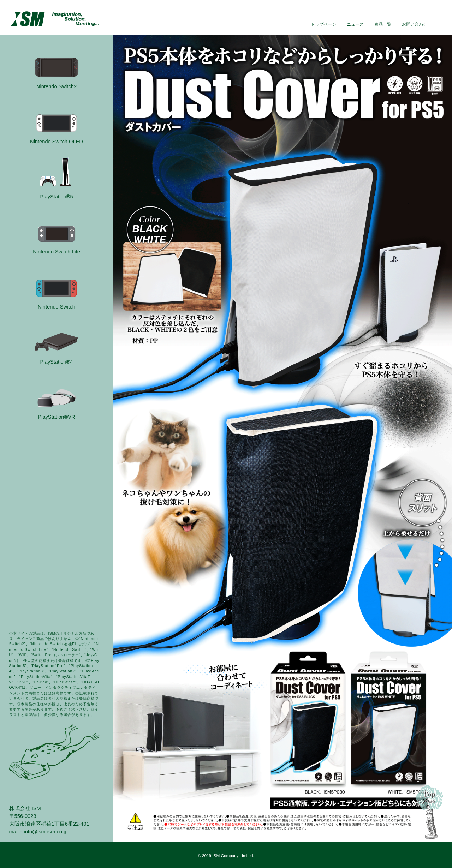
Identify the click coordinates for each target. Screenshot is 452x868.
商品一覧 (383, 24)
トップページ (323, 24)
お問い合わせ (415, 24)
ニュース (355, 24)
